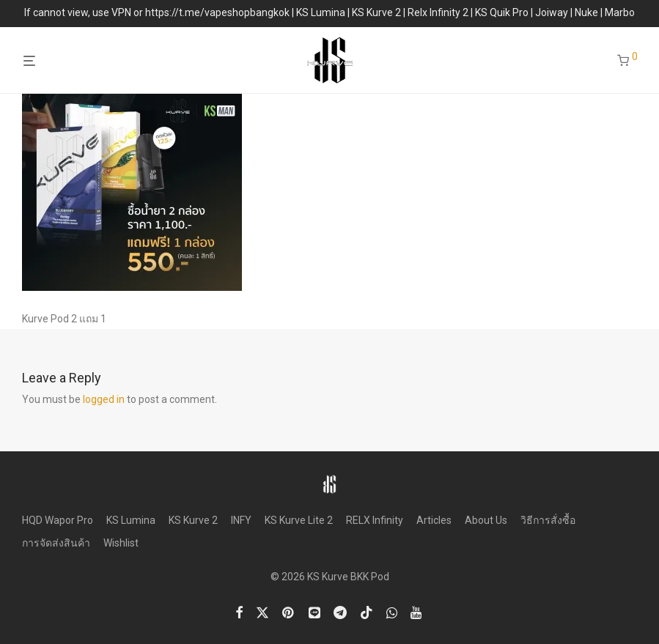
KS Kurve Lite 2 (299, 520)
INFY (241, 520)
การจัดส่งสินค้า (56, 543)
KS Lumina (131, 520)
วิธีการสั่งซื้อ (548, 520)
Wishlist (121, 543)
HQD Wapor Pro (58, 520)
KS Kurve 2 (193, 520)
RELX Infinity (375, 520)
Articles (434, 520)
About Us (486, 520)
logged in (104, 399)
